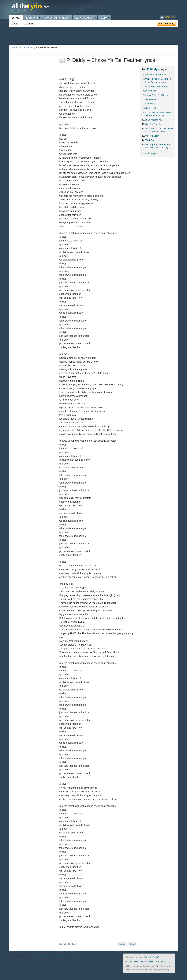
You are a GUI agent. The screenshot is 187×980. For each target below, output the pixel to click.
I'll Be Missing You (154, 120)
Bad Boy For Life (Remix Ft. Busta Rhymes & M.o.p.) (158, 146)
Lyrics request (84, 18)
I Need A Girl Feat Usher (157, 95)
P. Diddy (31, 47)
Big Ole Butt (151, 108)
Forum (15, 24)
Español (157, 957)
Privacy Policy (132, 962)
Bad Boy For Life (153, 124)
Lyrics (15, 18)
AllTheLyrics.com (22, 955)
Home (14, 47)
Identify (74, 955)
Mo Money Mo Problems (157, 86)
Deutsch (147, 957)
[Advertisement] (94, 35)
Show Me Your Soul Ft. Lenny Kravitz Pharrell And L (159, 130)
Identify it (32, 18)
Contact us (161, 962)
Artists (22, 47)
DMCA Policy (147, 962)
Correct (122, 944)
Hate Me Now (152, 99)
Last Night (150, 104)
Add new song (167, 23)
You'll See (150, 140)
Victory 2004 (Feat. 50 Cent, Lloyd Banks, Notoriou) (158, 81)
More (104, 18)
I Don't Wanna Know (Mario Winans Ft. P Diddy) (158, 114)
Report (132, 944)
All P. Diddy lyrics (150, 153)
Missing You (151, 91)
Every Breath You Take (156, 75)
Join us (170, 17)
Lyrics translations (57, 18)
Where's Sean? (152, 136)
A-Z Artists (29, 24)
